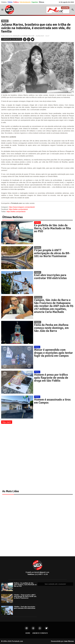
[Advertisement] (16, 457)
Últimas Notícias (12, 217)
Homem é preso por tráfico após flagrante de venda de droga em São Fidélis (51, 378)
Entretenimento (25, 2)
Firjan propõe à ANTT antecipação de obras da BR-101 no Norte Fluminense (52, 253)
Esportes (35, 2)
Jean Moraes (69, 641)
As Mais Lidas (11, 491)
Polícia (10, 2)
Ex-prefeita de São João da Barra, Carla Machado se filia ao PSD (52, 228)
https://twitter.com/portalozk (18, 209)
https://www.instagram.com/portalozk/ (22, 207)
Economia (38, 297)
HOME (28, 633)
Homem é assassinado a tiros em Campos (52, 401)
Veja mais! (7, 422)
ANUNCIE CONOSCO (40, 633)
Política (16, 2)
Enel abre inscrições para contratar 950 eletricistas (50, 277)
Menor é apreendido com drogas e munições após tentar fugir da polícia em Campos (53, 353)
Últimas (42, 2)
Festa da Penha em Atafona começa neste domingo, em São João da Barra (51, 328)
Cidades (4, 2)
